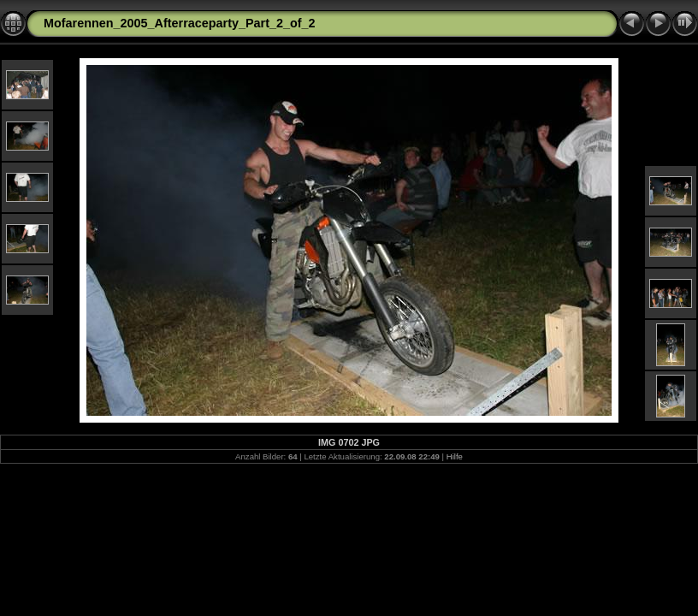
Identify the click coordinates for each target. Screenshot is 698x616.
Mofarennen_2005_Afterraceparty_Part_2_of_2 (180, 23)
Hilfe (455, 456)
